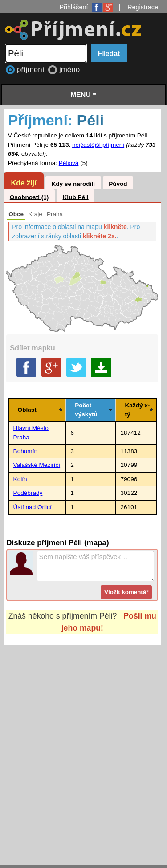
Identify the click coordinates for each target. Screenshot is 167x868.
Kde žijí (23, 183)
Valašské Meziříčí (37, 465)
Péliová (69, 163)
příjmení (32, 70)
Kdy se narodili (73, 183)
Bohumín (25, 451)
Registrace (143, 7)
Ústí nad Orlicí (33, 507)
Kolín (20, 479)
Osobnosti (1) (29, 197)
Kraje (35, 214)
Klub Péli (76, 197)
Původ (118, 183)
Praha (55, 214)
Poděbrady (28, 493)
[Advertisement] (83, 747)
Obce (16, 214)
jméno (69, 70)
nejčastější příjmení (98, 145)
